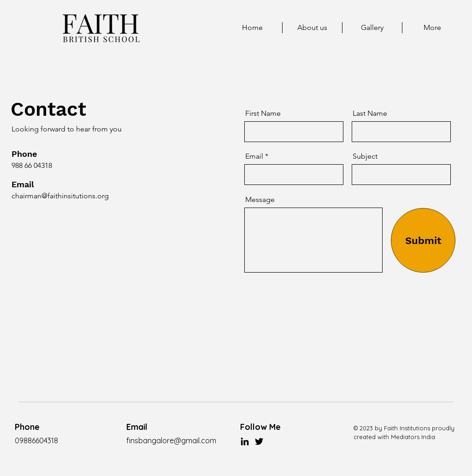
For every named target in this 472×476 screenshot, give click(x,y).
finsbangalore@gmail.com (171, 440)
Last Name (370, 113)
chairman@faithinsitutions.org (60, 196)
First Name (263, 113)
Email (254, 156)
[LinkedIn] (245, 441)
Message (260, 200)
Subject (365, 156)
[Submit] (423, 240)
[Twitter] (259, 441)
